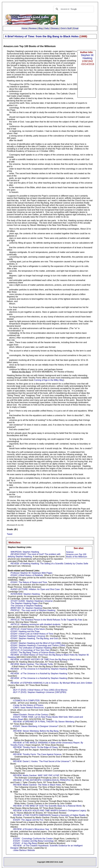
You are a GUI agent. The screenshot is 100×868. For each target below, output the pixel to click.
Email (76, 28)
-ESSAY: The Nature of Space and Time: (29, 582)
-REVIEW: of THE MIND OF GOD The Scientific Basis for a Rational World (47, 806)
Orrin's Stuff (66, 28)
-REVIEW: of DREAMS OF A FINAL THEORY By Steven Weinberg (43, 722)
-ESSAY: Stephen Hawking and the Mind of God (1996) (35, 643)
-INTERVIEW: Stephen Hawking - (26, 594)
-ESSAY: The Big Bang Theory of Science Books (32, 652)
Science (70, 552)
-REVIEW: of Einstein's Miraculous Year (31, 829)
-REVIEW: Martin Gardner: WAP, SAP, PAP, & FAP (36, 775)
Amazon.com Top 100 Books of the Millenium (77, 556)
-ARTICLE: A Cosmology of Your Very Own (30, 650)
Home (24, 28)
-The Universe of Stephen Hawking (26, 606)
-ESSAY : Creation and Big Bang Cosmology (33, 841)
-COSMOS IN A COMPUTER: (26, 701)
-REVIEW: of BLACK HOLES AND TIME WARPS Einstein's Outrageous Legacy (49, 810)
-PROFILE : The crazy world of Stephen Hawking (33, 610)
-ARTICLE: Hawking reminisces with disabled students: (35, 624)
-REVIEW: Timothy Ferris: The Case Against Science (37, 754)
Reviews (33, 28)
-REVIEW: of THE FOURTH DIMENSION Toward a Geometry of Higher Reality (49, 815)
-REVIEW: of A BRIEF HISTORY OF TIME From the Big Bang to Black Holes (45, 659)
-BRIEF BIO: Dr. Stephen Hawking (26, 608)
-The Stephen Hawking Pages (24, 603)
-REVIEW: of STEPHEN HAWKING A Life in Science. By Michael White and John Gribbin (51, 683)
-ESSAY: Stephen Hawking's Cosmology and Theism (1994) (38, 645)
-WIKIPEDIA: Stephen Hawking (24, 552)
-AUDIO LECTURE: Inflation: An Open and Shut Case (35, 589)
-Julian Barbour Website (24, 850)
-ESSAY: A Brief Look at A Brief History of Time (32, 634)
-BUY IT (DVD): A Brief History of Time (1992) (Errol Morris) (40, 690)
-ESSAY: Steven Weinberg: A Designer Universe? (35, 726)
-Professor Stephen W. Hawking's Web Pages (31, 573)
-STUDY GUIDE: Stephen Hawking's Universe (31, 601)
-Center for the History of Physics (28, 705)
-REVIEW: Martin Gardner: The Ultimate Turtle (31, 664)
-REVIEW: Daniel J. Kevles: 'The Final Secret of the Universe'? (42, 761)
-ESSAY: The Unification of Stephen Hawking (31, 648)
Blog (40, 28)
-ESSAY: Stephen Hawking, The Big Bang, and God (34, 638)
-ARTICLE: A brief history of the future (27, 629)
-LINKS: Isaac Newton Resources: (28, 708)
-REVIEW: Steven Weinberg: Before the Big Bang (36, 731)
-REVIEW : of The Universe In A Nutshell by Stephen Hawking (39, 669)
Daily (47, 28)
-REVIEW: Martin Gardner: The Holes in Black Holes (37, 785)
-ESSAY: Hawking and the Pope (25, 631)
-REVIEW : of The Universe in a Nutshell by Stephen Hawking (39, 674)
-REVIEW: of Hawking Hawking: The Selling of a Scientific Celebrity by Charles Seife (49, 564)
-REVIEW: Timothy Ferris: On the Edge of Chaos (35, 747)
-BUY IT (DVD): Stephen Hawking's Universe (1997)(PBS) (39, 692)
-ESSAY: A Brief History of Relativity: (27, 575)
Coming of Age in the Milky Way (49, 380)
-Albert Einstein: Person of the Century (30, 715)
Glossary (55, 28)
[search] (73, 9)
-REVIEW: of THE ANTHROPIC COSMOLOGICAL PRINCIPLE (42, 780)
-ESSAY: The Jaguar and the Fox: (28, 820)
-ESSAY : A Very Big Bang (25, 843)
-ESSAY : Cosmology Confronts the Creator (33, 839)
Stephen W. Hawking (87, 57)
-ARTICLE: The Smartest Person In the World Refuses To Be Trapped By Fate (46, 620)
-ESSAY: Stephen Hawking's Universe (28, 636)
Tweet (10, 534)
